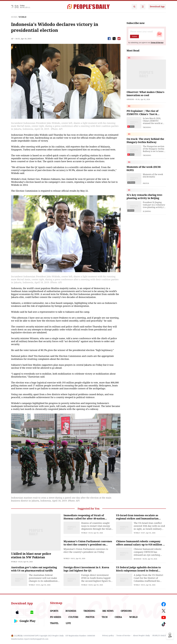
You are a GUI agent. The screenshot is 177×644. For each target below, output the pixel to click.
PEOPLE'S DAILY (159, 636)
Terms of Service (123, 636)
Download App (157, 7)
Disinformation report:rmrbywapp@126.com (30, 639)
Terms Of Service (157, 43)
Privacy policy (108, 636)
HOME (14, 17)
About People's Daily (141, 636)
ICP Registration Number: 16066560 (80, 636)
